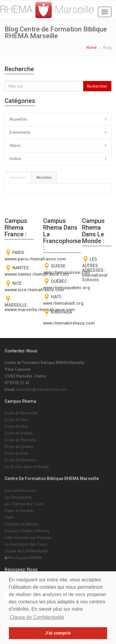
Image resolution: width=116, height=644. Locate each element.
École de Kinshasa (20, 460)
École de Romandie (21, 413)
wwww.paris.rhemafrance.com (35, 259)
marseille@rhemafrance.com (41, 389)
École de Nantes (19, 433)
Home (92, 47)
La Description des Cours (26, 544)
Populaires (18, 177)
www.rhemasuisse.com (67, 272)
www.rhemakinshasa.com (69, 323)
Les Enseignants (18, 497)
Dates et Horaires (19, 511)
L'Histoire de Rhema (21, 524)
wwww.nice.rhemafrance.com (34, 290)
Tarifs (9, 517)
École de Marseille (21, 440)
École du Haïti (16, 453)
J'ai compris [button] (58, 633)
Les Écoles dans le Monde (27, 467)
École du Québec (19, 447)
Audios (15, 159)
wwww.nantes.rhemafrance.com (37, 274)
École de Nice (16, 426)
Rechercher (97, 86)
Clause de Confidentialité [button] (37, 617)
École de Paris (17, 420)
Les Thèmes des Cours (24, 504)
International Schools (95, 277)
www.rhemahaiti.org (63, 303)
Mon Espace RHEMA (23, 558)
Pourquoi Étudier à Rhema (27, 531)
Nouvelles (18, 119)
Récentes (44, 177)
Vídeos (15, 146)
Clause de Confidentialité (26, 551)
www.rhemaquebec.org (67, 288)
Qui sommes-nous (21, 491)
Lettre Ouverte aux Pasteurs (28, 538)
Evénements (20, 132)
